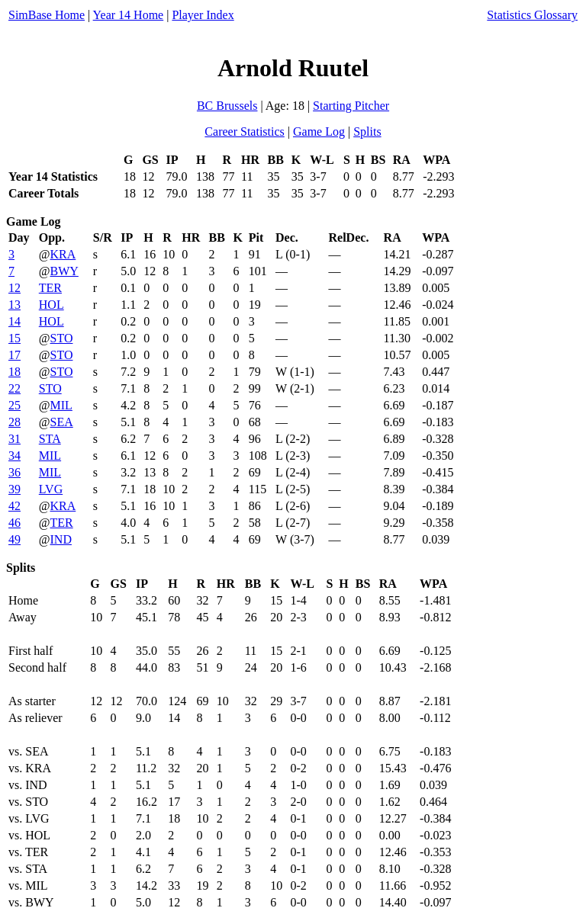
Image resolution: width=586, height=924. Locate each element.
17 (14, 355)
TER (50, 288)
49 (14, 539)
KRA (63, 254)
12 (14, 288)
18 (14, 372)
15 (14, 338)
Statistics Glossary (532, 15)
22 (14, 388)
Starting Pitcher (351, 106)
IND (61, 539)
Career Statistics (244, 132)
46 (14, 523)
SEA (62, 422)
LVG (51, 489)
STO (62, 338)
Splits (367, 132)
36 (14, 472)
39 (14, 489)
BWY (64, 271)
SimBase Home (47, 15)
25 (14, 405)
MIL (61, 405)
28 (14, 422)
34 (14, 456)
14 (14, 321)
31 (14, 439)
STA (50, 439)
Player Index (203, 15)
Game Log (319, 132)
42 (14, 506)
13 (14, 305)
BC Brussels (227, 106)
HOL (52, 305)
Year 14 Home (129, 15)
